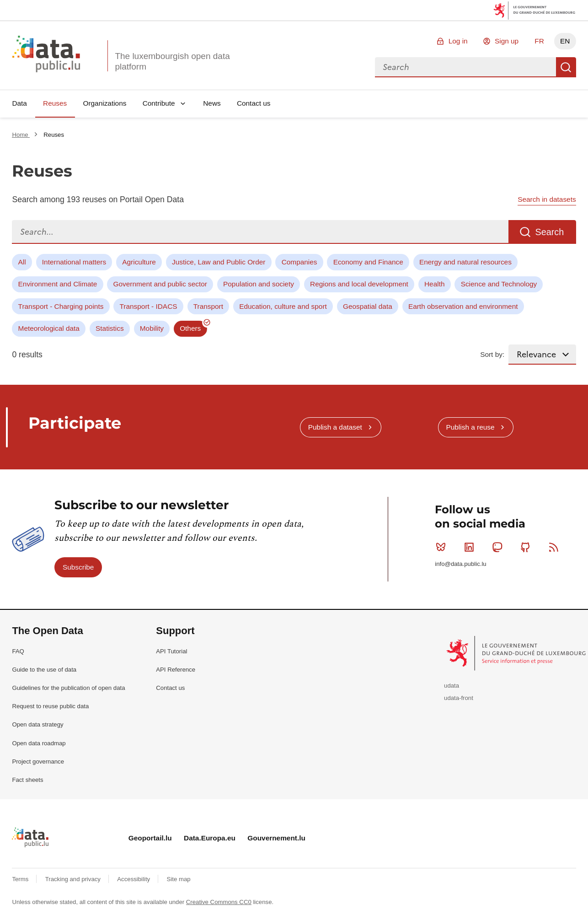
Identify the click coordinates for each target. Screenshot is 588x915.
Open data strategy (37, 724)
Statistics (110, 328)
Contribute (159, 103)
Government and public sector (160, 284)
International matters (74, 262)
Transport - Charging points (61, 306)
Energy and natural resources (465, 262)
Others (190, 328)
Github (527, 547)
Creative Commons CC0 (219, 902)
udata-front (459, 698)
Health (435, 284)
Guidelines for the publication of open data (68, 688)
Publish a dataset (335, 427)
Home (21, 135)
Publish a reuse (470, 427)
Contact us (254, 103)
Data (19, 103)
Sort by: (492, 354)
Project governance (38, 762)
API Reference (176, 670)
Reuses (55, 103)
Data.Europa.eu (210, 838)
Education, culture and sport (283, 306)
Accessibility (134, 879)
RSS (556, 547)
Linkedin (471, 547)
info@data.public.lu (460, 564)
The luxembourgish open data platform (172, 61)
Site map (179, 879)
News (212, 103)
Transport (208, 306)
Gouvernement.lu (276, 838)
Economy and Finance (368, 262)
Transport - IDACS (149, 306)
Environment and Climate (58, 284)
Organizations (104, 103)
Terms (21, 879)
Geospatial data (368, 306)
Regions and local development (359, 284)
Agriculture (139, 262)
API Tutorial (171, 651)
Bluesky (443, 547)
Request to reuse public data (50, 706)
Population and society (259, 284)
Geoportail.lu (150, 838)
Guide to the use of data (44, 670)
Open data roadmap (39, 743)
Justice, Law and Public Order (219, 262)
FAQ (18, 651)
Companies (299, 262)
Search (566, 67)
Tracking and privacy (74, 879)
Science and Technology (499, 284)
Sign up (507, 41)
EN (565, 41)
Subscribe (78, 567)
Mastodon (499, 547)
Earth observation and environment (463, 306)
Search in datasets (547, 199)
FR (539, 41)
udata (452, 686)
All (22, 262)
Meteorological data (49, 328)
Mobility (152, 328)
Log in (458, 41)
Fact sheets (27, 780)
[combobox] (465, 67)
